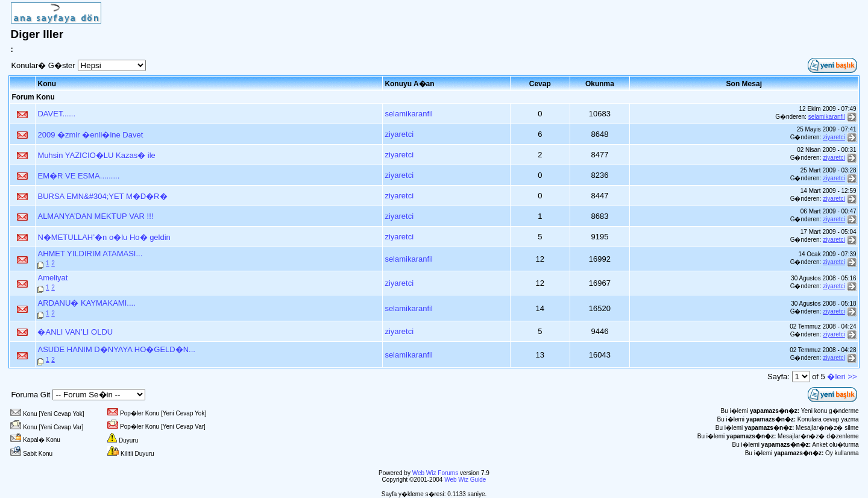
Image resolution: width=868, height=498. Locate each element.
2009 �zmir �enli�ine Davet (90, 135)
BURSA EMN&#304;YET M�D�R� (102, 196)
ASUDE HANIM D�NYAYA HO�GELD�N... (116, 349)
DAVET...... (56, 114)
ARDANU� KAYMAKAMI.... (86, 303)
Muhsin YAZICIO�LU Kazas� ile (96, 155)
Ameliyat (52, 278)
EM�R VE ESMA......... (78, 176)
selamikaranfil (408, 114)
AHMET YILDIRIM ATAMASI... (90, 254)
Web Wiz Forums (436, 473)
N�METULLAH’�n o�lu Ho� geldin (104, 237)
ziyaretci (399, 134)
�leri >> (842, 377)
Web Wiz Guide (465, 480)
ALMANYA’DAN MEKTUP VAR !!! (95, 216)
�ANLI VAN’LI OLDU (75, 332)
